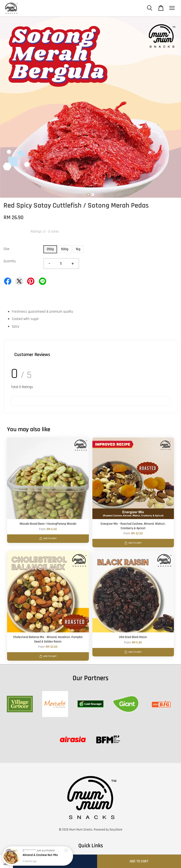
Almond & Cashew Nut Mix (40, 856)
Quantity (10, 261)
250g (50, 249)
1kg (78, 249)
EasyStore (116, 830)
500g (65, 249)
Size (6, 249)
